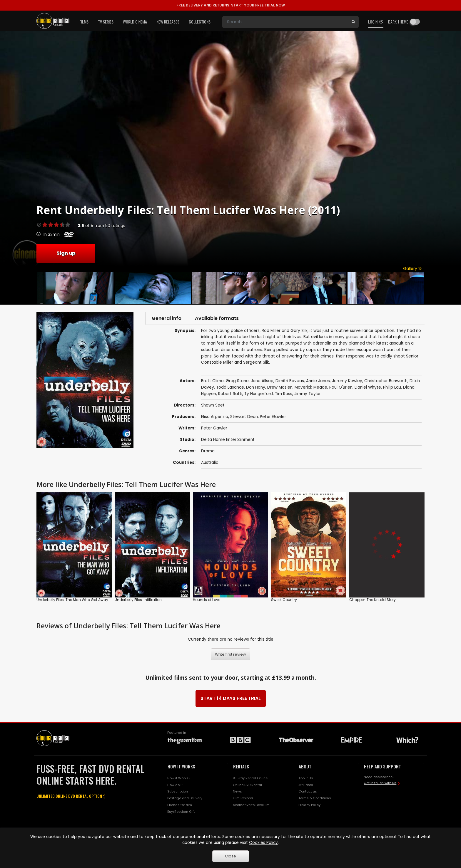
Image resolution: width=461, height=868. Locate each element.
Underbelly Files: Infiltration (138, 601)
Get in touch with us (380, 784)
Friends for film (180, 806)
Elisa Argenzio (215, 418)
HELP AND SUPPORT (383, 767)
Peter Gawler (273, 418)
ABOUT (305, 767)
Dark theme (398, 22)
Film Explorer (243, 799)
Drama (208, 452)
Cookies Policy (263, 843)
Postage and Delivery (185, 799)
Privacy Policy (309, 806)
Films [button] (84, 22)
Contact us (308, 792)
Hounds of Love (207, 601)
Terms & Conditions (315, 799)
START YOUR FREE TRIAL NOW (231, 5)
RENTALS (241, 767)
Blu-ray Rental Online (250, 779)
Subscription (178, 792)
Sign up (66, 253)
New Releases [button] (168, 22)
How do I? (175, 785)
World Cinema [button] (135, 22)
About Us (306, 779)
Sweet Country (284, 601)
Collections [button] (200, 22)
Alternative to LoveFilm (251, 806)
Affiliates (306, 785)
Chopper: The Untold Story (373, 601)
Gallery (412, 269)
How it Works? (179, 779)
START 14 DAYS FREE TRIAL (231, 699)
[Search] (285, 22)
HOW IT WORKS (181, 767)
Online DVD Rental (247, 785)
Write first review (230, 655)
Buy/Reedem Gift (181, 812)
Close (230, 856)
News (237, 792)
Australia (210, 463)
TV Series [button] (106, 22)
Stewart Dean (244, 418)
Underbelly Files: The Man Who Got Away (72, 601)
